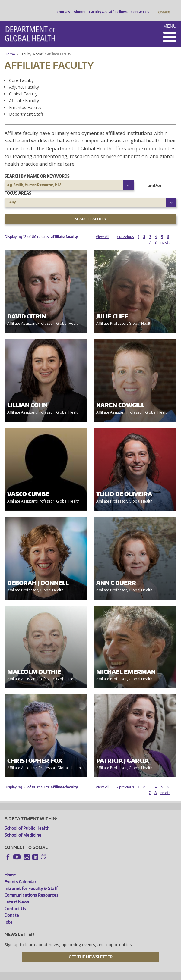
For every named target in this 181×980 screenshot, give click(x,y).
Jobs (9, 914)
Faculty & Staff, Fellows (107, 7)
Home (10, 46)
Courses (62, 7)
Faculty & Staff (32, 46)
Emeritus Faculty (25, 99)
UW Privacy (84, 974)
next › (165, 234)
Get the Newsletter (91, 948)
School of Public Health (27, 820)
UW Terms (109, 974)
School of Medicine (23, 827)
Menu (170, 18)
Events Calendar (21, 873)
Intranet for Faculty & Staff (31, 880)
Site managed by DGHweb (144, 974)
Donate (164, 7)
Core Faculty (21, 72)
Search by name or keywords (37, 168)
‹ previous (125, 228)
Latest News (17, 893)
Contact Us (139, 7)
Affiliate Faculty (24, 92)
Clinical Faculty (23, 85)
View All (102, 228)
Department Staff (26, 106)
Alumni (78, 7)
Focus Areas (18, 185)
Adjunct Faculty (24, 78)
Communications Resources (32, 886)
